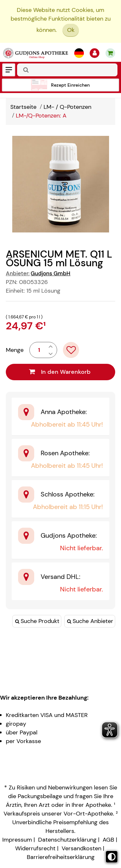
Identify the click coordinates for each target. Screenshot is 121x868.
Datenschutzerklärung (67, 840)
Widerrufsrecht (35, 848)
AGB (108, 840)
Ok (71, 30)
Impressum (17, 840)
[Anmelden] (95, 53)
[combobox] (67, 70)
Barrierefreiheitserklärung (61, 857)
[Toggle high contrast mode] (112, 857)
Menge (15, 350)
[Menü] (9, 70)
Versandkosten (81, 848)
